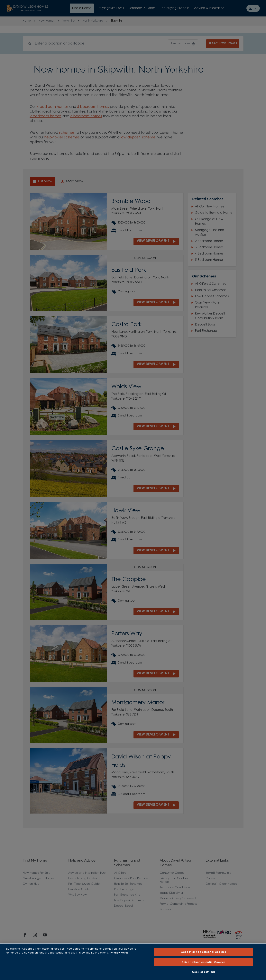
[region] (133, 962)
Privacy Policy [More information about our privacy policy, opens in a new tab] (119, 953)
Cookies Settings (203, 972)
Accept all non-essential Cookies (203, 952)
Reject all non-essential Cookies (204, 962)
